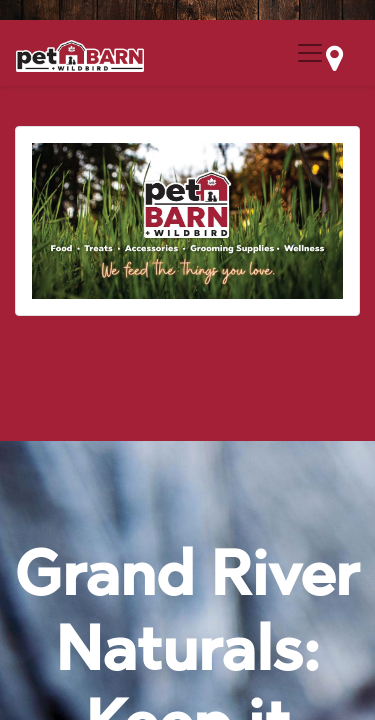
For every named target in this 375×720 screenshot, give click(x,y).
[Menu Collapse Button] (310, 53)
